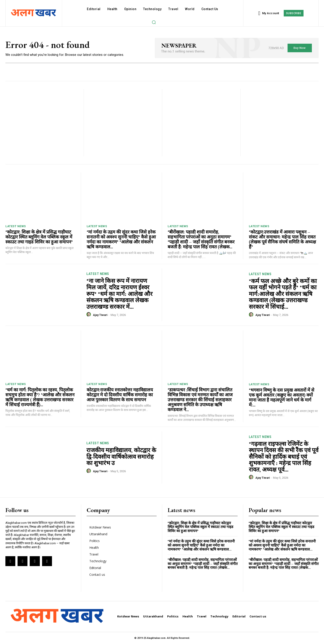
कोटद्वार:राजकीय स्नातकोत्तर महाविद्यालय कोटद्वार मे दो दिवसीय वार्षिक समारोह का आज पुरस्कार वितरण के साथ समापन (120, 395)
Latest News (16, 226)
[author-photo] (89, 315)
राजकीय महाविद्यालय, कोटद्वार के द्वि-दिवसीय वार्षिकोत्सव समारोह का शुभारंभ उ (121, 457)
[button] (154, 22)
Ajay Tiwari (100, 315)
